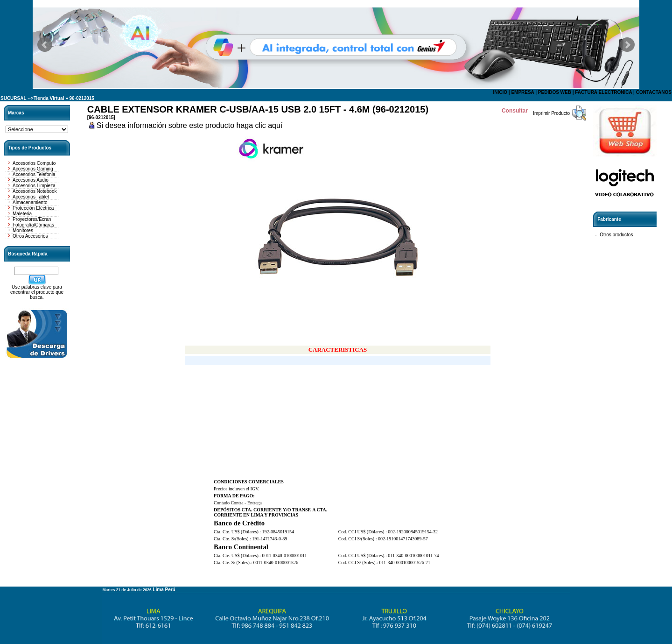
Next (627, 45)
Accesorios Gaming (33, 169)
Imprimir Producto (551, 113)
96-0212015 (82, 98)
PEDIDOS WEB (555, 92)
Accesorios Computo (34, 163)
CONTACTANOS (654, 92)
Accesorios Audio (31, 180)
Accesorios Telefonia (34, 174)
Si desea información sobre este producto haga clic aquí (189, 125)
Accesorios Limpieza (34, 186)
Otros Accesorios (30, 236)
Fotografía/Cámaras (33, 225)
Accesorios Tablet (31, 197)
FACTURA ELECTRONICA (603, 92)
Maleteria (22, 214)
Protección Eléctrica (33, 208)
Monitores (23, 230)
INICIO (500, 92)
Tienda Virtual (49, 98)
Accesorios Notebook (35, 191)
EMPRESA (522, 92)
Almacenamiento (30, 202)
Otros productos (616, 235)
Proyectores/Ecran (32, 219)
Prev (45, 45)
